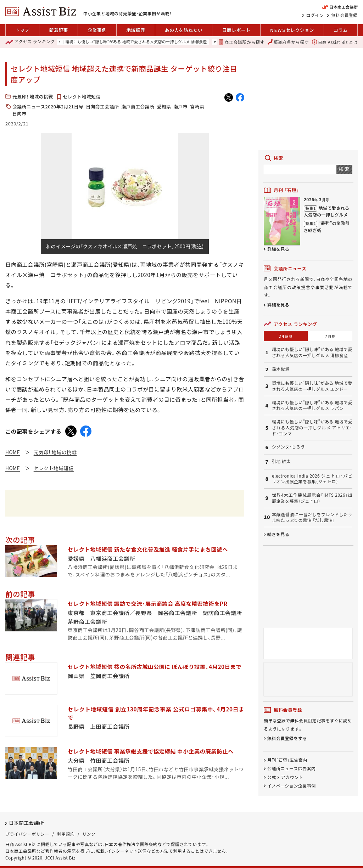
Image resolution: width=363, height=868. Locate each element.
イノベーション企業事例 (292, 786)
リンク (89, 834)
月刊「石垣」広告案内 (287, 760)
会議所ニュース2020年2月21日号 (48, 106)
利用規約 (66, 834)
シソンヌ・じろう (289, 447)
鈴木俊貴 (281, 369)
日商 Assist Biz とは (335, 42)
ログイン (315, 15)
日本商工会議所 (26, 823)
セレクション (292, 30)
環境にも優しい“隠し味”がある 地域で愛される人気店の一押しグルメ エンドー (312, 386)
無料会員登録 (344, 15)
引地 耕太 (281, 461)
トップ (22, 30)
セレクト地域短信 (82, 97)
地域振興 (136, 30)
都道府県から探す (288, 42)
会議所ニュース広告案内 (291, 769)
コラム (341, 30)
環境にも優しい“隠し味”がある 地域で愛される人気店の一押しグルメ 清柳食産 (136, 42)
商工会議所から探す (242, 42)
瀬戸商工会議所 (138, 106)
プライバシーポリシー (27, 834)
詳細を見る (278, 249)
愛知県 (164, 106)
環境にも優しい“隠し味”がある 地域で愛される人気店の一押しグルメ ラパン (312, 405)
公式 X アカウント (285, 777)
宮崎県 (197, 106)
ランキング (30, 42)
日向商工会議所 (102, 106)
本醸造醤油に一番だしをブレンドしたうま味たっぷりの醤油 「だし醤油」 (312, 517)
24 (286, 336)
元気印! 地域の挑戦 (33, 97)
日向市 (19, 114)
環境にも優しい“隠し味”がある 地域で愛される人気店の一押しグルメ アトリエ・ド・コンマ (312, 427)
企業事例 (97, 30)
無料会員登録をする (287, 738)
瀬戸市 (180, 106)
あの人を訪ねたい (184, 30)
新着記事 (59, 30)
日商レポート (236, 30)
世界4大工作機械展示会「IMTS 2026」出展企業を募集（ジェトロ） (312, 498)
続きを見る (278, 534)
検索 (344, 169)
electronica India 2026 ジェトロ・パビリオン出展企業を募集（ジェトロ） (312, 479)
